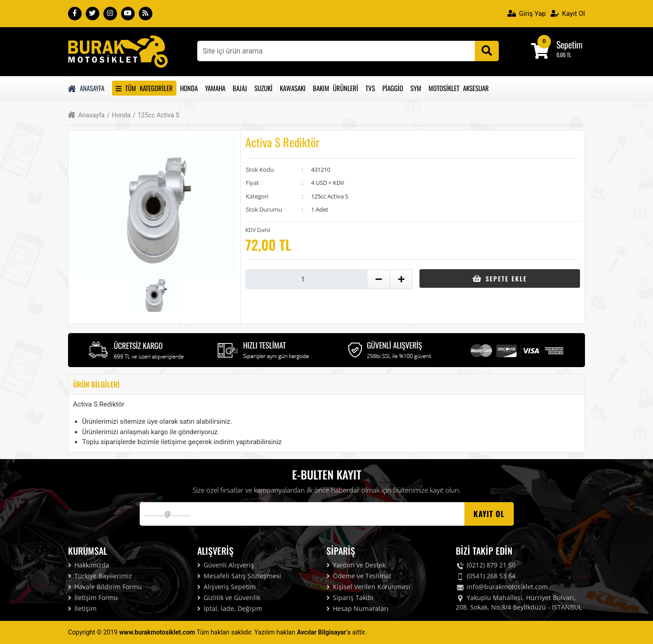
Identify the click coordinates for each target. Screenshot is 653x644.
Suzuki (263, 88)
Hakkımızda (89, 565)
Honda (189, 88)
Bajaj (240, 88)
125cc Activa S (156, 115)
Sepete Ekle (499, 278)
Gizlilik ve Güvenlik (229, 598)
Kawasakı (293, 88)
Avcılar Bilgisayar (322, 632)
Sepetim (570, 44)
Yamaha (215, 88)
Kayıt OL (489, 514)
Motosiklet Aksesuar (459, 88)
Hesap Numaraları (358, 608)
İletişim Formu (93, 598)
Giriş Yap (527, 14)
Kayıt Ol (568, 14)
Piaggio (393, 88)
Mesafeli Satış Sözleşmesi (239, 576)
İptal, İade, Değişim (230, 608)
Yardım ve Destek (356, 565)
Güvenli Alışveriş (226, 565)
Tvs (370, 88)
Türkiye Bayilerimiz (100, 576)
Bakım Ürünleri (336, 88)
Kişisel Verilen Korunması (368, 587)
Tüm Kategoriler (144, 88)
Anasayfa (86, 88)
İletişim (82, 608)
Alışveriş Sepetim (227, 587)
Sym (416, 88)
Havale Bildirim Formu (105, 587)
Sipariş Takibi (350, 598)
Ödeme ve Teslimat (359, 576)
